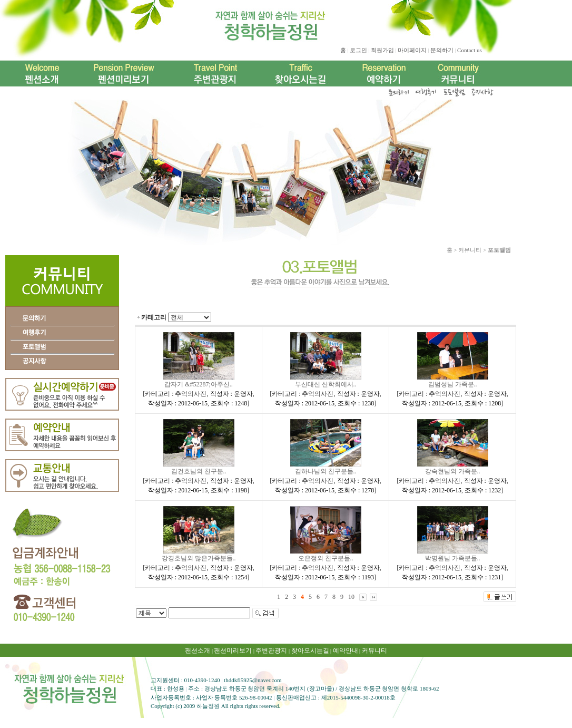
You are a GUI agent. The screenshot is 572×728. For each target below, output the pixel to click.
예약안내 (346, 651)
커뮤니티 (374, 651)
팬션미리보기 (233, 651)
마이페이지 (412, 50)
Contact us (470, 50)
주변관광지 (271, 651)
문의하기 (442, 50)
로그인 (358, 50)
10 (351, 597)
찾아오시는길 (310, 651)
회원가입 (382, 50)
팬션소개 (198, 651)
